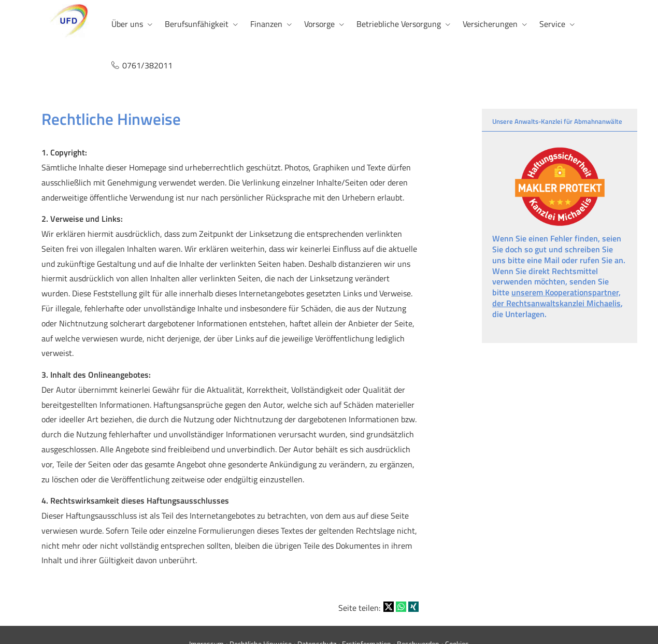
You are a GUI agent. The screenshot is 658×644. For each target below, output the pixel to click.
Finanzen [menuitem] (266, 24)
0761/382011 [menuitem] (142, 65)
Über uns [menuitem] (127, 24)
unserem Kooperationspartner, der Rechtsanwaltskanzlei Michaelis (556, 298)
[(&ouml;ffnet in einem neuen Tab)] (560, 186)
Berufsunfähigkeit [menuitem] (197, 24)
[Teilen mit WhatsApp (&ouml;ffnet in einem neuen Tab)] (401, 607)
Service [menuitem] (552, 24)
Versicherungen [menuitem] (490, 24)
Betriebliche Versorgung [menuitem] (399, 24)
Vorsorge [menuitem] (319, 24)
